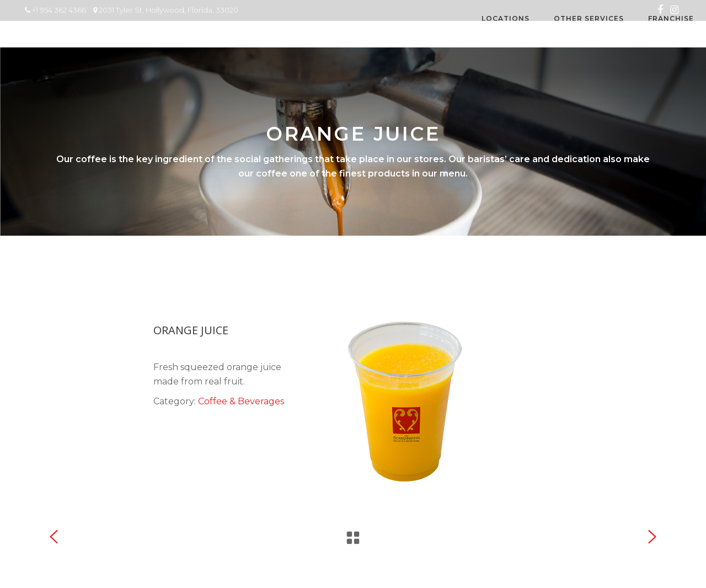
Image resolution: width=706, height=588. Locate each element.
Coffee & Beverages (241, 401)
